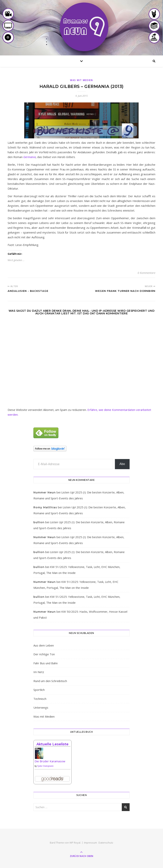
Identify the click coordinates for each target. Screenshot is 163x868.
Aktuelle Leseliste (52, 744)
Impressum (90, 843)
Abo (122, 464)
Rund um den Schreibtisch (50, 681)
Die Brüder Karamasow (50, 761)
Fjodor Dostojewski (45, 766)
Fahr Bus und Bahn (46, 663)
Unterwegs (41, 707)
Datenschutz (106, 843)
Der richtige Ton (44, 654)
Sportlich (39, 690)
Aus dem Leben (44, 645)
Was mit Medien (81, 80)
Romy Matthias (45, 507)
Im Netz (39, 672)
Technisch (40, 699)
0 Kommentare (146, 273)
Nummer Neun (45, 492)
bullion (39, 522)
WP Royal (75, 843)
